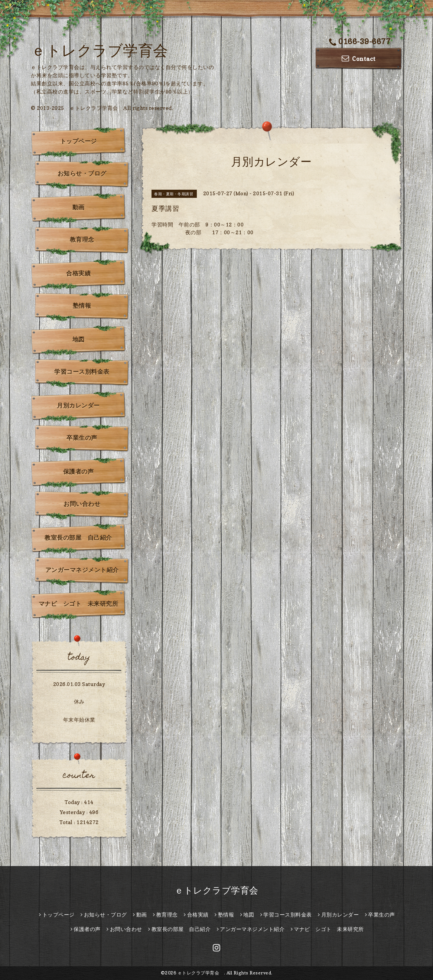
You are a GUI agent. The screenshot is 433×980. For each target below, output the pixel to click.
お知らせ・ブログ (82, 173)
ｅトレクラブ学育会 (107, 50)
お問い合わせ (82, 504)
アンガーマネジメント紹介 (82, 570)
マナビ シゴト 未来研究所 (79, 604)
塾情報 (82, 306)
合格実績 (78, 273)
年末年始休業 (79, 720)
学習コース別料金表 (82, 372)
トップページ (79, 141)
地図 (79, 339)
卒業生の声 (82, 438)
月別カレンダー (78, 405)
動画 (79, 207)
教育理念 (82, 239)
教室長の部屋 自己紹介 (78, 538)
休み (79, 701)
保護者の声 (79, 471)
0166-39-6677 (360, 42)
